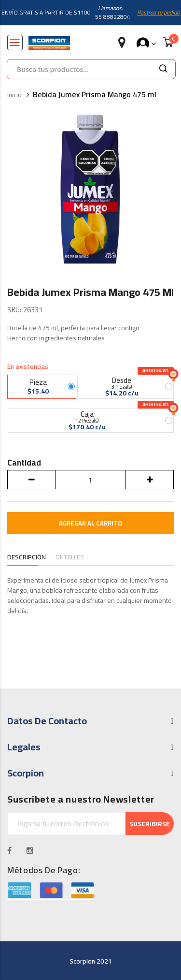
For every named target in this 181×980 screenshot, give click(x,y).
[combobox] (79, 69)
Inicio (14, 95)
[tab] (27, 558)
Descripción (27, 557)
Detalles (70, 557)
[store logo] (49, 43)
